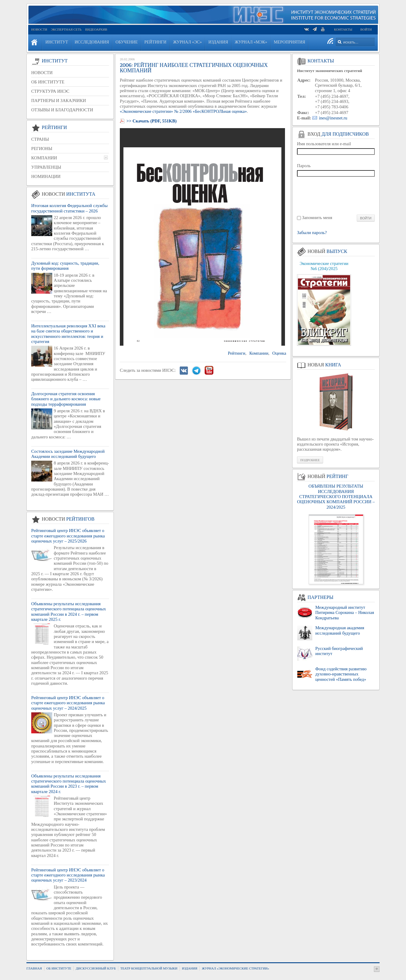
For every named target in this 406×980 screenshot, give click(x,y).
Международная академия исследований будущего (340, 630)
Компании (259, 353)
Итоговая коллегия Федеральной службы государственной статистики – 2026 (69, 208)
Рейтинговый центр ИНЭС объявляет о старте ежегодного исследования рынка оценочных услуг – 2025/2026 (68, 536)
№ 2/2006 (183, 111)
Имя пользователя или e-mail (324, 144)
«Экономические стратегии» (146, 111)
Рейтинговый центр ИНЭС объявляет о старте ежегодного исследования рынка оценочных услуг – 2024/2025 (68, 703)
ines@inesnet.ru (333, 118)
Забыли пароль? (312, 233)
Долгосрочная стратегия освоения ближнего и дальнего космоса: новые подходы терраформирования (66, 399)
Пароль (304, 166)
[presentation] (336, 195)
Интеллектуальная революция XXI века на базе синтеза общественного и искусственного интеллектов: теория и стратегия (68, 334)
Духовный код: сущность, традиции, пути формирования (65, 266)
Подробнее (310, 460)
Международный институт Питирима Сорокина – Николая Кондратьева (345, 613)
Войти (366, 29)
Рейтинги (237, 353)
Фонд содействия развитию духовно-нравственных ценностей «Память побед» (341, 674)
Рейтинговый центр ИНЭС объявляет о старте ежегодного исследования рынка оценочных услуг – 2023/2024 (68, 875)
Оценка (279, 353)
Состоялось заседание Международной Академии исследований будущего (68, 454)
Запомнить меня (317, 218)
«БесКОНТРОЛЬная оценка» (220, 111)
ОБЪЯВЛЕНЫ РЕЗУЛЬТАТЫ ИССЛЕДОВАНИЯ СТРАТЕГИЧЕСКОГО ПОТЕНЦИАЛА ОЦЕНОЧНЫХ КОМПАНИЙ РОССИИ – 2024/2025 (336, 496)
